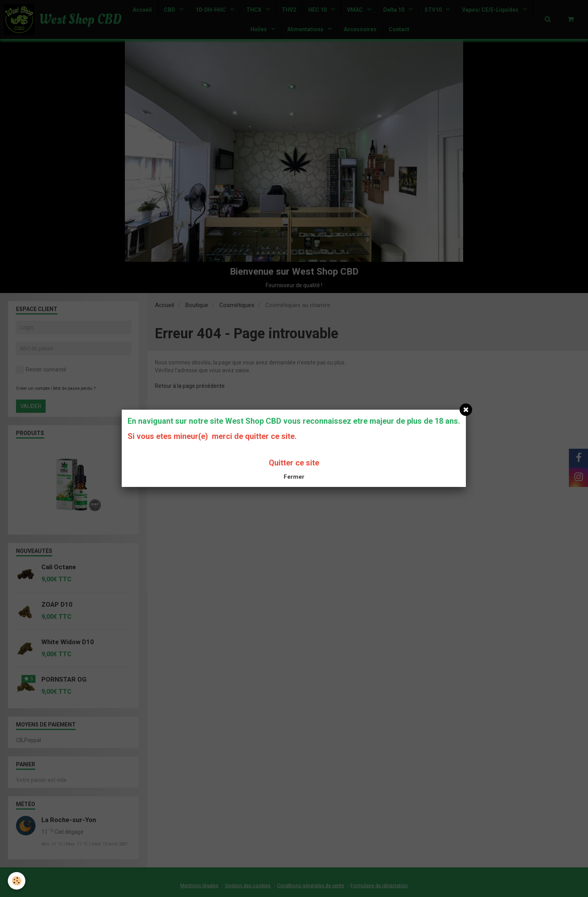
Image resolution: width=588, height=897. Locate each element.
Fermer (294, 477)
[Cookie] (17, 881)
